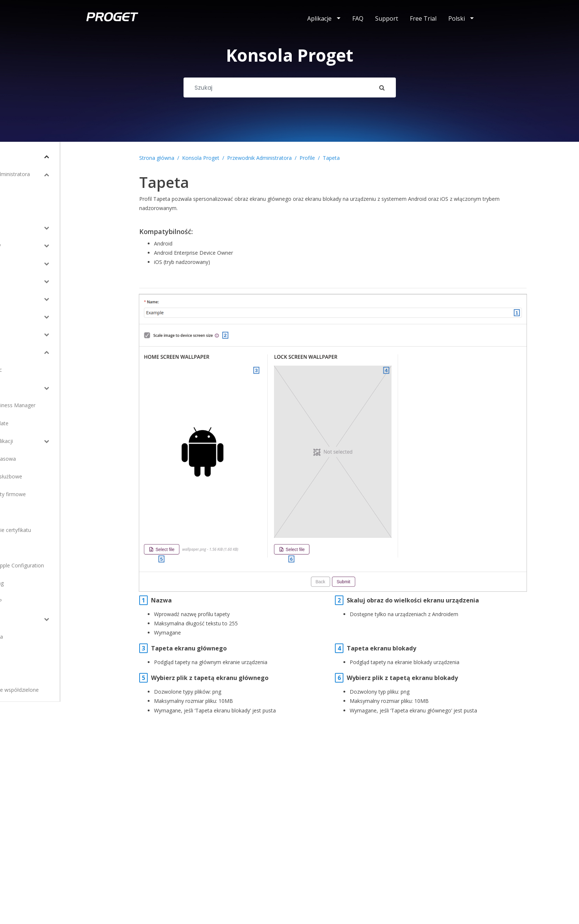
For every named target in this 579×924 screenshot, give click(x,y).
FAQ (358, 18)
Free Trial (423, 18)
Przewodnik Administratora (259, 158)
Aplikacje (319, 18)
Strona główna (157, 158)
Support (387, 18)
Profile (307, 158)
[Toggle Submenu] (98, 156)
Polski (457, 18)
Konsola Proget (201, 158)
